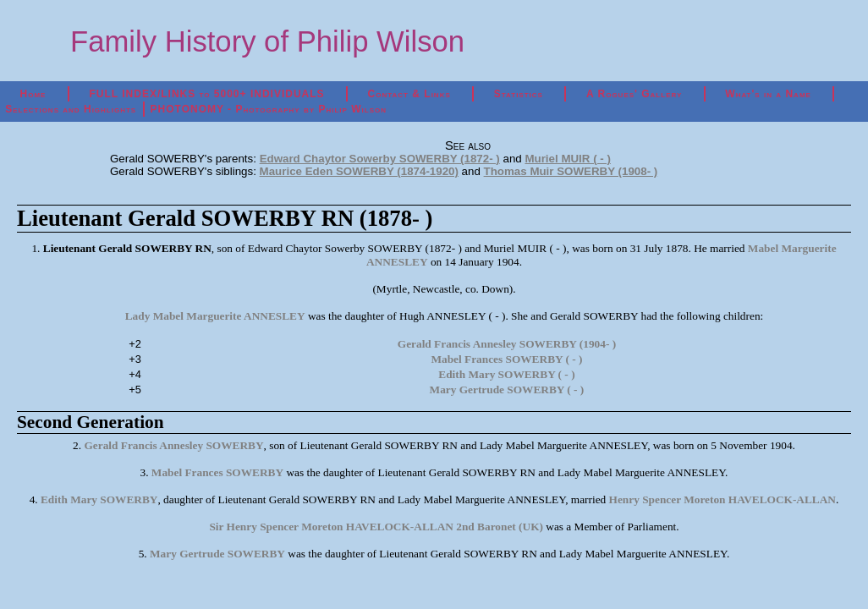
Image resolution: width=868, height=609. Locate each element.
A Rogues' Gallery (634, 94)
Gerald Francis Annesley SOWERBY (173, 445)
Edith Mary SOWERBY (99, 499)
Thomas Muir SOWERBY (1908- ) (571, 171)
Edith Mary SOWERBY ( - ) (506, 374)
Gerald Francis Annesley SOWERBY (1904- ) (507, 344)
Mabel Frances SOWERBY (217, 472)
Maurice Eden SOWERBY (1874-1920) (359, 171)
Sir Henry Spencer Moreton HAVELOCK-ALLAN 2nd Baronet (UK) (376, 527)
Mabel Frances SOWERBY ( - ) (506, 359)
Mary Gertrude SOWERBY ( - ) (507, 390)
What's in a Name (768, 94)
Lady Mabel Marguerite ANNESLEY (215, 316)
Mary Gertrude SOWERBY (217, 554)
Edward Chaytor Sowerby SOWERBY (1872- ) (380, 159)
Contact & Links (409, 94)
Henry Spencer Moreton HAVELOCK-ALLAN (722, 499)
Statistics (519, 94)
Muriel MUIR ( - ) (567, 159)
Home (33, 94)
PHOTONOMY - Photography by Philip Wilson (269, 109)
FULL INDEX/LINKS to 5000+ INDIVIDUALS (206, 94)
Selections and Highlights (71, 109)
